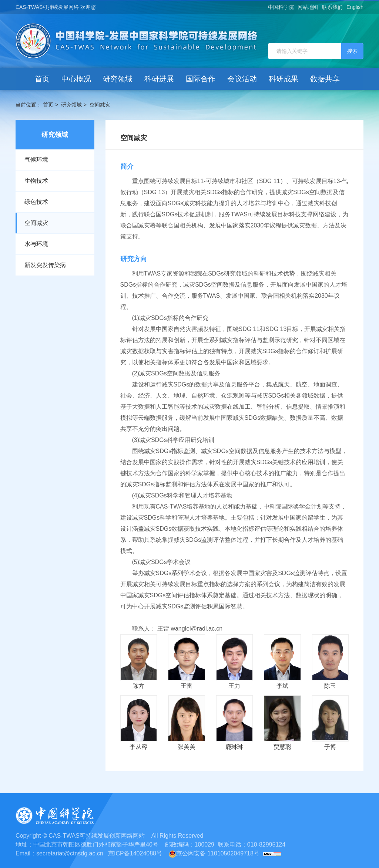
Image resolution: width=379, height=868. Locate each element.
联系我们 (332, 7)
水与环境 (36, 244)
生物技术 (36, 181)
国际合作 (201, 79)
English (355, 7)
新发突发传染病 (45, 265)
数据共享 (325, 79)
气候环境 (36, 160)
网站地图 (308, 7)
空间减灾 (100, 105)
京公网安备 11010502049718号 (214, 853)
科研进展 (159, 79)
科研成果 (284, 79)
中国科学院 (281, 7)
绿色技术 (36, 202)
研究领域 (118, 79)
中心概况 (76, 79)
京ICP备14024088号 (135, 853)
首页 (42, 79)
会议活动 (242, 79)
